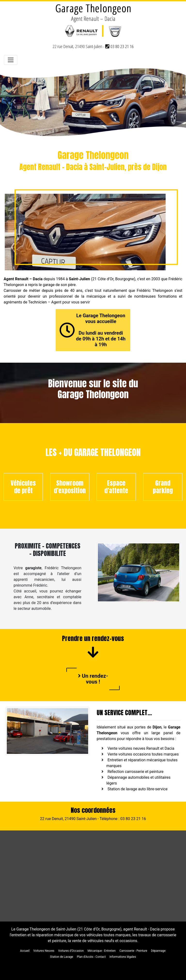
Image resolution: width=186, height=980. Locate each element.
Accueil (25, 951)
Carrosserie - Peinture (133, 951)
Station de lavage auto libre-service (138, 789)
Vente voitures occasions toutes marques (143, 754)
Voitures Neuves (44, 951)
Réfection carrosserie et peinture (136, 772)
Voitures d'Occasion (71, 951)
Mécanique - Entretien (102, 951)
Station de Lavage (62, 957)
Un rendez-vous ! (93, 679)
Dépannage (158, 951)
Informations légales (123, 957)
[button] (14, 101)
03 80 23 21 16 (120, 46)
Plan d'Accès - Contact (91, 957)
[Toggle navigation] (11, 60)
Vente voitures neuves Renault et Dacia (141, 748)
